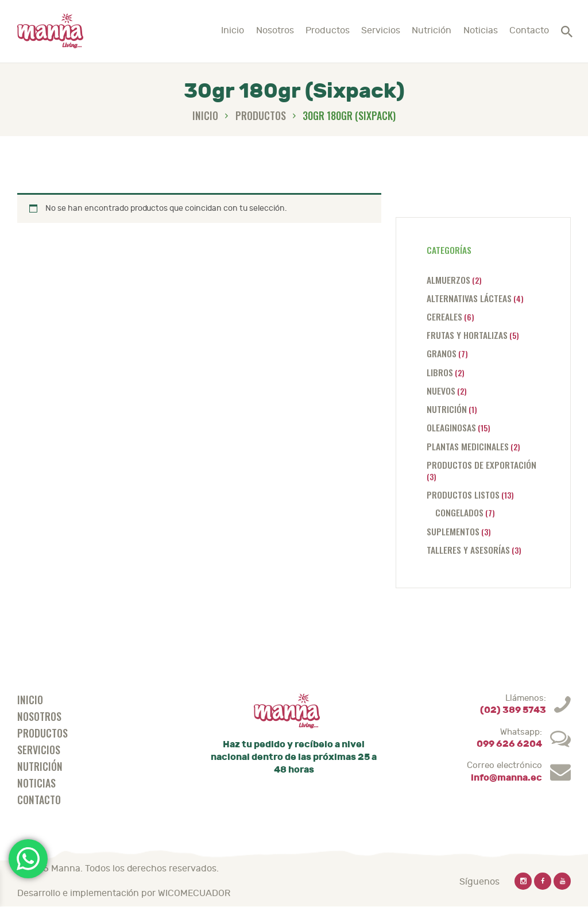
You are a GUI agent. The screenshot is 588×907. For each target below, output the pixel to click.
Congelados (459, 512)
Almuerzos (448, 279)
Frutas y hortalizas (467, 335)
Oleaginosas (451, 427)
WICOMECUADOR (194, 893)
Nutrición (447, 409)
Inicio (205, 116)
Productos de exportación (481, 464)
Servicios (39, 750)
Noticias (36, 783)
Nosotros (39, 716)
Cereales (444, 316)
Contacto (39, 800)
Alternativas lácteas (469, 298)
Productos (261, 115)
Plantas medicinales (468, 446)
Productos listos (463, 494)
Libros (440, 372)
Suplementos (453, 531)
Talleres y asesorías (468, 549)
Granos (442, 353)
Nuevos (441, 390)
